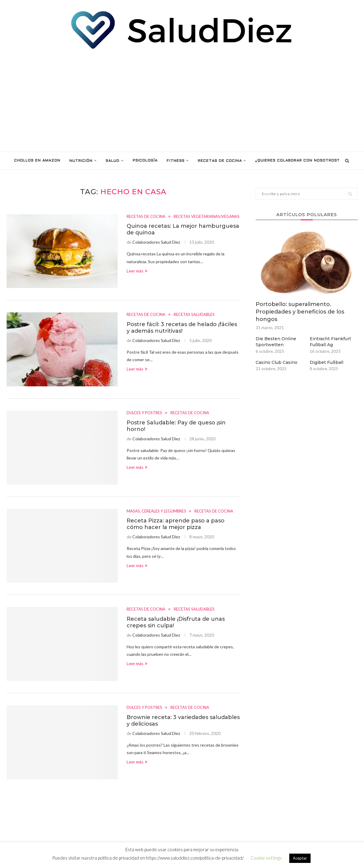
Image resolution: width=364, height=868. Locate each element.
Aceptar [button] (300, 858)
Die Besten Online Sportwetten (276, 342)
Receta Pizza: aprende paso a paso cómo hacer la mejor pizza (176, 524)
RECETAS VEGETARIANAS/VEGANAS (207, 217)
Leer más (137, 271)
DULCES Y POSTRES (144, 413)
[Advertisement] (182, 101)
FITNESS (176, 161)
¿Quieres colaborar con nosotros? (297, 161)
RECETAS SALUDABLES (194, 315)
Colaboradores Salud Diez (156, 242)
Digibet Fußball (326, 362)
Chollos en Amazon (37, 161)
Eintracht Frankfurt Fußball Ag (330, 342)
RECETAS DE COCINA (220, 161)
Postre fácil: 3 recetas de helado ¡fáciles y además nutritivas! (182, 328)
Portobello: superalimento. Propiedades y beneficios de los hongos (300, 312)
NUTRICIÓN (81, 161)
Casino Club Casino (277, 362)
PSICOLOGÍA (145, 161)
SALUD (113, 161)
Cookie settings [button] (266, 858)
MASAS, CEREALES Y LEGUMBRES (156, 511)
